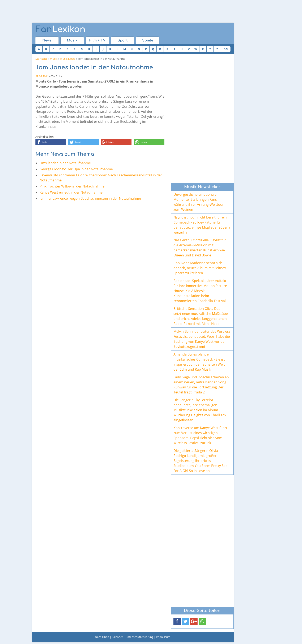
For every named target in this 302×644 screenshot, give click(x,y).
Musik (72, 40)
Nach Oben (102, 637)
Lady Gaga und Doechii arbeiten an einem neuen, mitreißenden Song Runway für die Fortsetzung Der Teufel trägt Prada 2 (201, 385)
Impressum (163, 637)
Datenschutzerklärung (139, 637)
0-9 (226, 49)
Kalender (117, 637)
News (47, 40)
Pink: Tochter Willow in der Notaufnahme (72, 186)
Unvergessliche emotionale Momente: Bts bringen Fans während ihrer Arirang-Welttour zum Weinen (199, 202)
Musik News (68, 59)
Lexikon (60, 29)
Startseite (41, 59)
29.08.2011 (42, 76)
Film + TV (97, 40)
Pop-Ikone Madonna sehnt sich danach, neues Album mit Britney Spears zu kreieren (200, 268)
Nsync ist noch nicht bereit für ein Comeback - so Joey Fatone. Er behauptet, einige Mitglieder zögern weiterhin (202, 225)
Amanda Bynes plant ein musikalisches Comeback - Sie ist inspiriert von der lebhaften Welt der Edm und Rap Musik (199, 362)
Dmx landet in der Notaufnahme (65, 163)
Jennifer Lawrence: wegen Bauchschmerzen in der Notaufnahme (90, 198)
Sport (123, 40)
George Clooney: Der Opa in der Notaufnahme (76, 169)
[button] (51, 142)
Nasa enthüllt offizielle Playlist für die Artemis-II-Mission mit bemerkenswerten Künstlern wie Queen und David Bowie (200, 248)
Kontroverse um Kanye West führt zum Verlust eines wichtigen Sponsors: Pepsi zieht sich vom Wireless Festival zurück (200, 435)
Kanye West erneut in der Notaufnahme (71, 192)
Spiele (148, 40)
